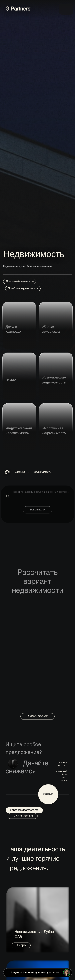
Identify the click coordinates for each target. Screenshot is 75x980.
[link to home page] (20, 10)
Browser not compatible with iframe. (37, 655)
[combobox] (41, 495)
